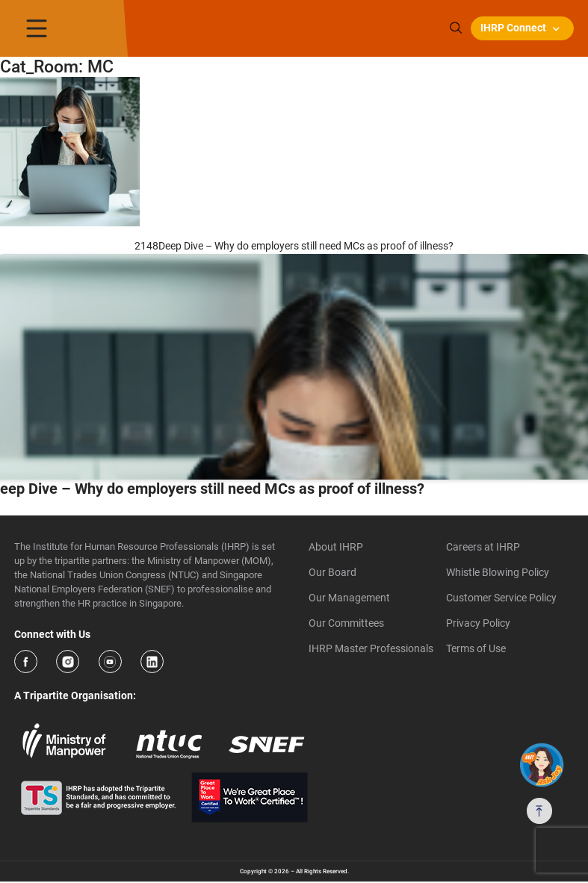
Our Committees (346, 623)
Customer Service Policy (501, 598)
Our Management (349, 598)
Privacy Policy (478, 623)
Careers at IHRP (483, 547)
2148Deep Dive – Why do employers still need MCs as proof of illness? (294, 246)
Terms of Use (476, 648)
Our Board (332, 572)
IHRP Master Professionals (371, 648)
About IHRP (336, 547)
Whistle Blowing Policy (498, 572)
